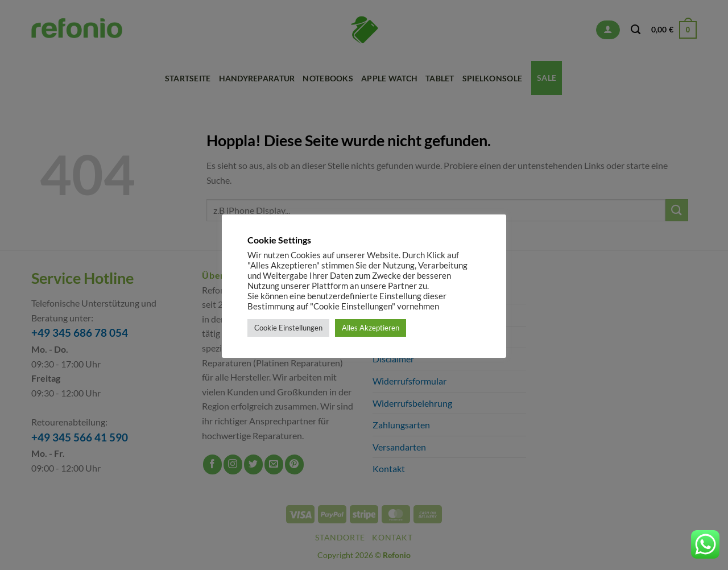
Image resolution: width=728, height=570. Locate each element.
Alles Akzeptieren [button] (371, 328)
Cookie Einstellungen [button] (288, 328)
